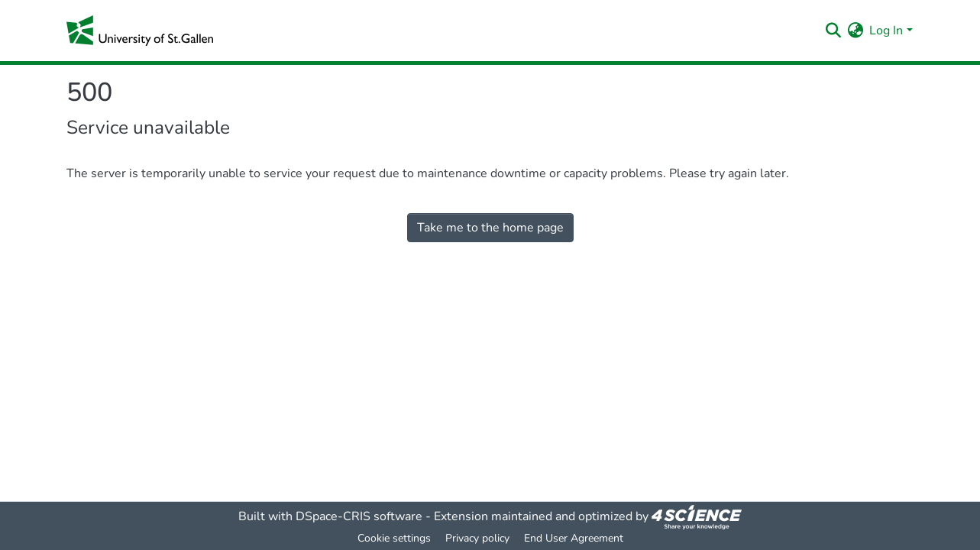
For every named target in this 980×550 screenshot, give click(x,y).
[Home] (140, 31)
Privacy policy (477, 538)
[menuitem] (855, 31)
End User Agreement (574, 538)
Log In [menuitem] (886, 31)
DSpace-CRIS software (359, 516)
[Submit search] (833, 31)
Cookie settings (394, 538)
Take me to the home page (490, 228)
